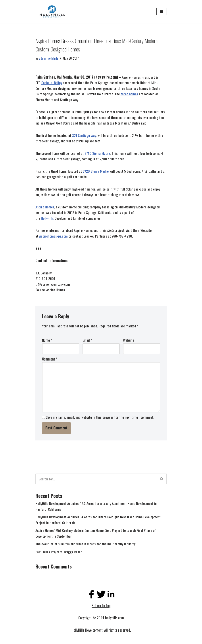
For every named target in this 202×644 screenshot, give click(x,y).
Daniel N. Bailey (52, 83)
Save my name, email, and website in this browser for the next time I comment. (100, 418)
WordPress (68, 639)
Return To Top (101, 606)
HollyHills (47, 219)
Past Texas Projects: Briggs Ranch (59, 553)
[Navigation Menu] (162, 11)
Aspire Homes (45, 207)
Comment (50, 360)
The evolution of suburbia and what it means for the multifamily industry (85, 545)
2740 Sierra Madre (97, 153)
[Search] (96, 480)
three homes (129, 94)
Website (129, 341)
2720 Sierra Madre (96, 171)
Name (47, 341)
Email (87, 341)
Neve (39, 639)
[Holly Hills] (52, 12)
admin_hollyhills (49, 58)
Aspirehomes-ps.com (53, 236)
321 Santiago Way (84, 136)
